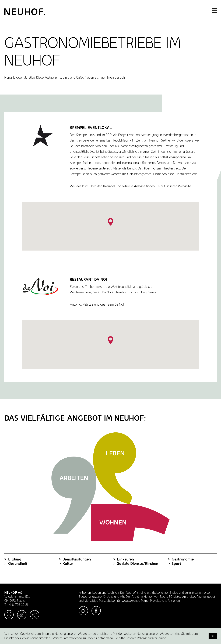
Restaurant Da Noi (88, 279)
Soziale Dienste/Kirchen (136, 564)
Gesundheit (16, 564)
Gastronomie (181, 559)
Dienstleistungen (75, 559)
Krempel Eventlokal (91, 128)
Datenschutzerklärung (152, 638)
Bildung (13, 559)
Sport (175, 564)
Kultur (66, 564)
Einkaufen (124, 559)
